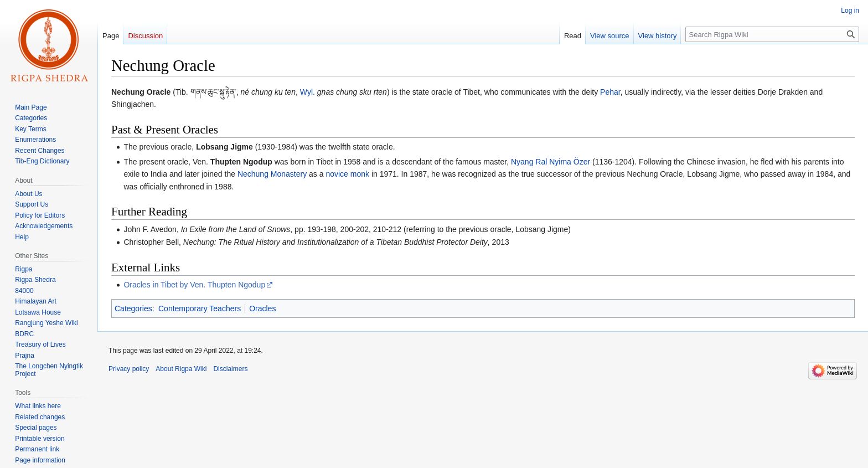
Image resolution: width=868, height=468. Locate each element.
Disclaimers (230, 369)
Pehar (610, 92)
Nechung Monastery (272, 174)
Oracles (262, 308)
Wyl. (308, 92)
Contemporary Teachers (200, 308)
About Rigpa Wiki (181, 369)
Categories (133, 308)
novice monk (347, 174)
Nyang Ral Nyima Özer (551, 162)
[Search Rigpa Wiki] (772, 34)
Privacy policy (129, 369)
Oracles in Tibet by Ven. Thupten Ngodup (194, 285)
